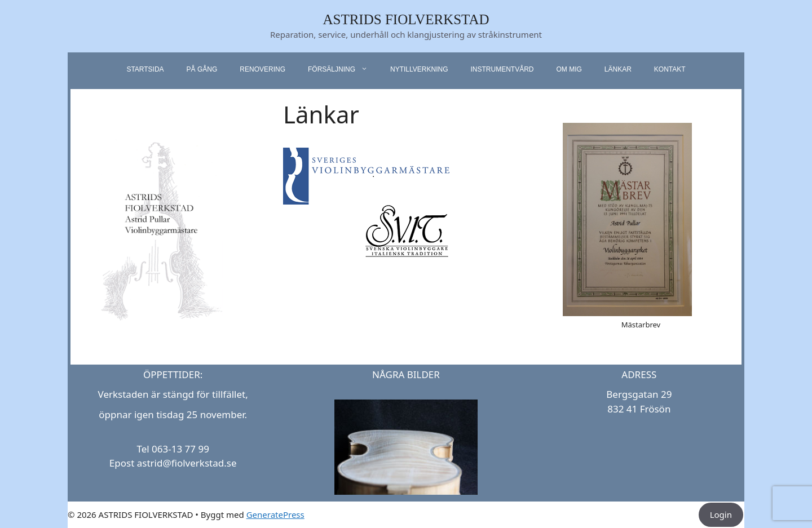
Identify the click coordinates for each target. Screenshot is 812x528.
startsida (145, 69)
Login (721, 514)
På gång (202, 69)
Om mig (569, 69)
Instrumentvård (502, 69)
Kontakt (670, 69)
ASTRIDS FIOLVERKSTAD (406, 19)
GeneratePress (275, 514)
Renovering (262, 69)
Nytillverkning (419, 69)
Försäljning (343, 69)
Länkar (618, 69)
